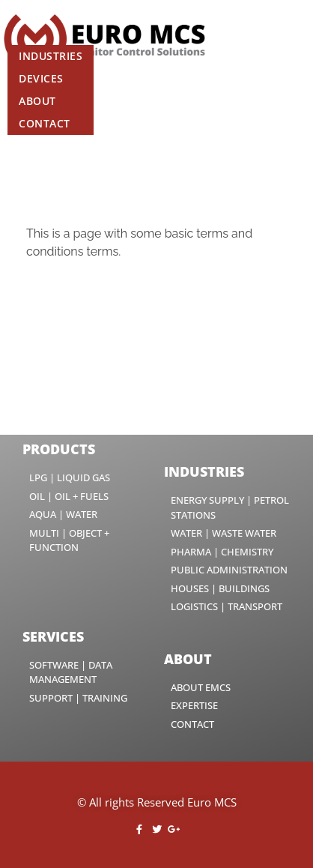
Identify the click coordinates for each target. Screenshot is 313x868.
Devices (41, 78)
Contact (45, 123)
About (37, 101)
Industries (51, 56)
